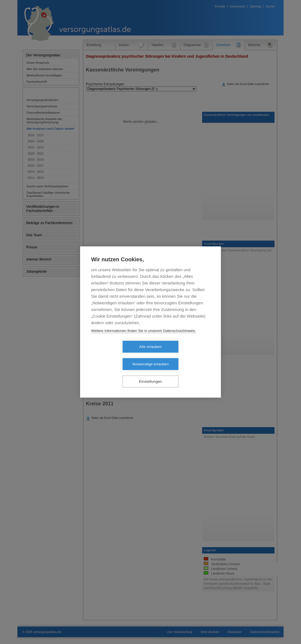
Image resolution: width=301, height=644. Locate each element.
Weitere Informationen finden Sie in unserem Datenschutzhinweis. (144, 340)
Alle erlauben (119, 356)
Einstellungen (150, 373)
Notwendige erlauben (182, 356)
